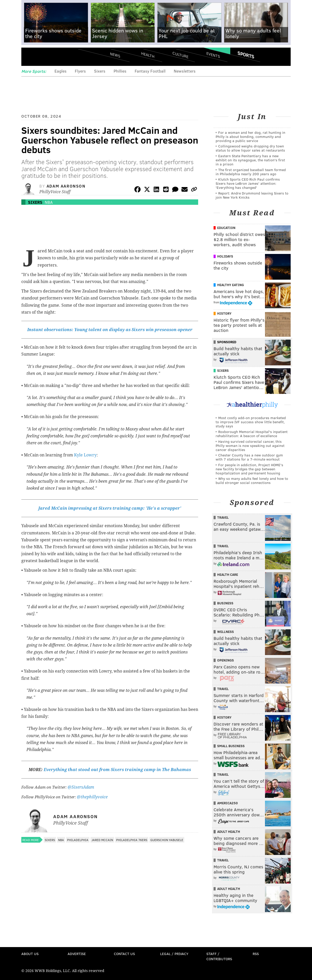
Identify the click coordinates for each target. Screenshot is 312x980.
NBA (49, 202)
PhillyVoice (57, 57)
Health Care (228, 575)
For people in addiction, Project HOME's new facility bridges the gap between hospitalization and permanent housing (249, 469)
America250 (227, 803)
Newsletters (185, 71)
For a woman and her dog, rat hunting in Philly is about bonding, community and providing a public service (250, 136)
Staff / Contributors (219, 956)
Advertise (77, 954)
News (115, 55)
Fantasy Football (150, 71)
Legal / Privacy (174, 954)
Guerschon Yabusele (167, 840)
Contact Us (124, 954)
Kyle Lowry (85, 455)
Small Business (231, 746)
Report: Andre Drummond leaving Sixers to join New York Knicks (252, 195)
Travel (223, 517)
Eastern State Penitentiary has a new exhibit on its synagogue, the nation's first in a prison (250, 160)
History (224, 313)
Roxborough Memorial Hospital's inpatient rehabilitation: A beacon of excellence (252, 434)
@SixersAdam (81, 787)
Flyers (80, 71)
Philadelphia (78, 840)
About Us (30, 954)
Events (213, 55)
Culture (180, 55)
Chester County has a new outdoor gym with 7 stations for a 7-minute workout (249, 457)
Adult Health (229, 832)
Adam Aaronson (66, 186)
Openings (226, 660)
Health (148, 55)
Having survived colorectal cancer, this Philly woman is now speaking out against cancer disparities (250, 445)
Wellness (226, 632)
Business (225, 603)
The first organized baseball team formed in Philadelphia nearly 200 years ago (251, 172)
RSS (256, 954)
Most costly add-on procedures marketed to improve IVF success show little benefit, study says (251, 422)
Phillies (120, 71)
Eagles (61, 71)
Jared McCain (102, 840)
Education (226, 228)
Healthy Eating (231, 285)
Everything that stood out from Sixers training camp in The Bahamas (117, 770)
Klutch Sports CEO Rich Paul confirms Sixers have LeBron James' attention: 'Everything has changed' (248, 183)
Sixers (100, 71)
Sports (246, 55)
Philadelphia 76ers (132, 840)
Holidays (225, 256)
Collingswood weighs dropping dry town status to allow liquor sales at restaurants (250, 148)
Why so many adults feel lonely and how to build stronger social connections (252, 480)
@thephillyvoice (92, 797)
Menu (30, 57)
